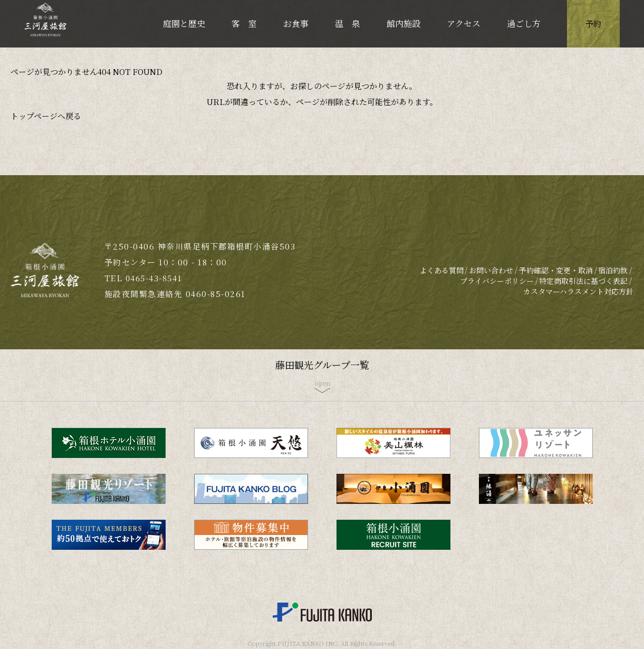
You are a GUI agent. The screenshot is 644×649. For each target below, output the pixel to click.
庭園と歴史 (184, 23)
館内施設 (403, 23)
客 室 (244, 23)
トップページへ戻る (46, 116)
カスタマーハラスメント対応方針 (578, 291)
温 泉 (348, 23)
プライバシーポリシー (497, 281)
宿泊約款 (613, 270)
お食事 (296, 23)
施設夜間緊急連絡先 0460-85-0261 (175, 294)
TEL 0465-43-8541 (143, 278)
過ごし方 (524, 23)
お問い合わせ (491, 270)
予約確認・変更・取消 (556, 270)
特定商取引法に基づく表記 (583, 281)
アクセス (464, 23)
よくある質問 (441, 270)
